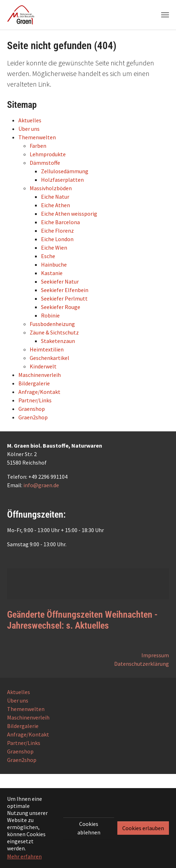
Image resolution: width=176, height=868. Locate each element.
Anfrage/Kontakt (39, 392)
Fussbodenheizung (52, 324)
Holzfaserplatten (62, 180)
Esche (48, 256)
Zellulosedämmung (65, 171)
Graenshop (32, 409)
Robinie (50, 315)
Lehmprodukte (48, 154)
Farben (38, 146)
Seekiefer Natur (60, 281)
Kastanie (52, 273)
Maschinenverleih (40, 375)
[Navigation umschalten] (165, 15)
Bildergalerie (34, 383)
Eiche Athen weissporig (69, 214)
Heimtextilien (47, 349)
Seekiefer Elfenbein (65, 290)
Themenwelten (37, 137)
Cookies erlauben (143, 828)
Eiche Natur (55, 197)
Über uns (29, 129)
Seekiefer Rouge (61, 307)
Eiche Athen (55, 205)
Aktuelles (30, 120)
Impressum (155, 655)
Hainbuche (54, 264)
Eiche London (57, 239)
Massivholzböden (51, 188)
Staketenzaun (58, 341)
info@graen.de (41, 485)
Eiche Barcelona (60, 222)
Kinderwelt (43, 366)
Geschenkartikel (49, 358)
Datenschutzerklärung (142, 664)
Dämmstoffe (45, 163)
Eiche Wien (54, 247)
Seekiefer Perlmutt (64, 298)
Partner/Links (35, 400)
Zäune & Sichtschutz (54, 332)
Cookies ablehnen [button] (89, 828)
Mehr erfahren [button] (24, 856)
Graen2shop (33, 417)
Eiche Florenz (57, 231)
